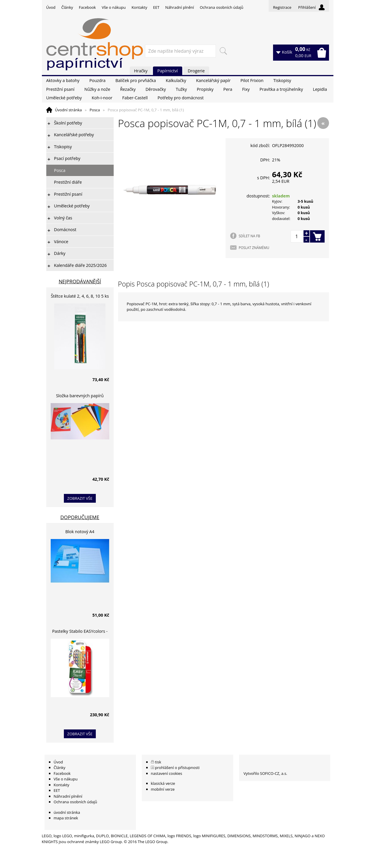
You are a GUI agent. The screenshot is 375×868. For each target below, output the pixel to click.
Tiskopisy (282, 80)
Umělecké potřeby (64, 98)
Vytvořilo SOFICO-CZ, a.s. (265, 773)
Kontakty (139, 7)
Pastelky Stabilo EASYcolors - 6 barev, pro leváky (80, 632)
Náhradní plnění (180, 7)
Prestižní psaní (60, 89)
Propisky (205, 89)
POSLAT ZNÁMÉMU (254, 248)
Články (67, 7)
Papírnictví (168, 71)
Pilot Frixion (252, 80)
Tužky (181, 89)
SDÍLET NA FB (249, 236)
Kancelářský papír (213, 80)
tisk (158, 762)
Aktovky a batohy (63, 80)
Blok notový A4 (80, 532)
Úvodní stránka (69, 110)
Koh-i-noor (102, 98)
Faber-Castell (135, 98)
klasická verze (163, 783)
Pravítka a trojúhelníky (281, 89)
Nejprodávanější (80, 281)
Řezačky (128, 89)
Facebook (87, 7)
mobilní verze (163, 789)
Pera (228, 89)
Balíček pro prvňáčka (136, 80)
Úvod (51, 7)
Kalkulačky (176, 80)
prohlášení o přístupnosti (177, 768)
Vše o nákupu (114, 7)
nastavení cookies (167, 773)
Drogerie (196, 71)
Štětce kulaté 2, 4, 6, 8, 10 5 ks (80, 296)
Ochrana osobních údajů (221, 7)
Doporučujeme (80, 517)
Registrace (282, 7)
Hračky (141, 71)
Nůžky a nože (97, 89)
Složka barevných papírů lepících (80, 397)
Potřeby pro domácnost (181, 98)
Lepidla (320, 89)
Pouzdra (97, 80)
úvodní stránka (67, 812)
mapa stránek (66, 818)
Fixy (246, 89)
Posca (95, 110)
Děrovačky (156, 89)
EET (156, 7)
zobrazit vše (80, 498)
